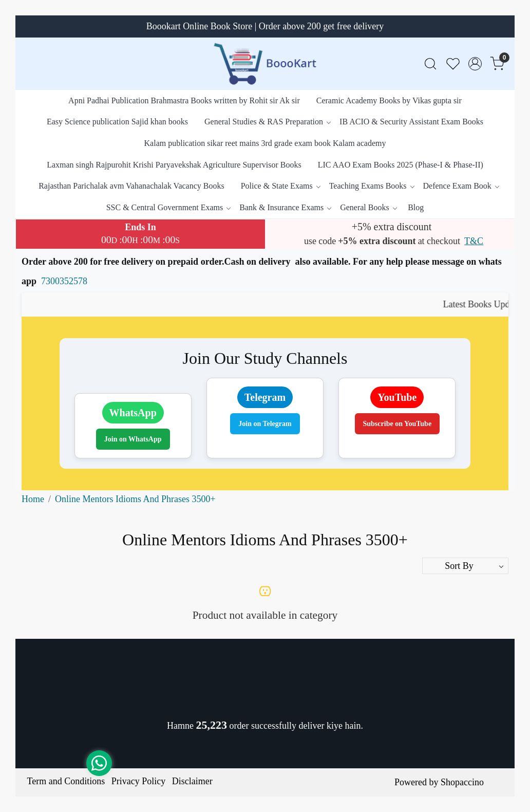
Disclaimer (192, 781)
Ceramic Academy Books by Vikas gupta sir (389, 100)
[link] (430, 64)
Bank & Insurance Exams (285, 207)
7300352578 (64, 281)
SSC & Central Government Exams (168, 207)
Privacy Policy (139, 781)
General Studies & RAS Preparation (267, 122)
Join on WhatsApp (133, 439)
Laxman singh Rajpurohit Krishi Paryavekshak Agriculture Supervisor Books (174, 165)
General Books (368, 207)
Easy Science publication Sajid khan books (117, 122)
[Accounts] (475, 64)
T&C (474, 241)
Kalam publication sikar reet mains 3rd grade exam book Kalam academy (265, 143)
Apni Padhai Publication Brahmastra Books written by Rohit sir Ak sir (184, 100)
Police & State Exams (280, 186)
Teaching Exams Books (372, 186)
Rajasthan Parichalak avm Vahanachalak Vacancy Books (131, 186)
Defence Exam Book (461, 186)
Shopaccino (462, 782)
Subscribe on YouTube (397, 424)
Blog (416, 207)
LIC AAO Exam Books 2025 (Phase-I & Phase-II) (401, 165)
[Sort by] (465, 566)
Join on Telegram (265, 424)
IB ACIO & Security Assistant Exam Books (411, 122)
